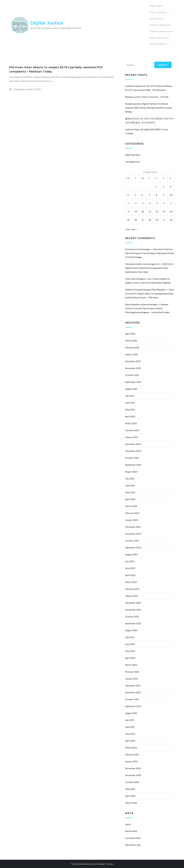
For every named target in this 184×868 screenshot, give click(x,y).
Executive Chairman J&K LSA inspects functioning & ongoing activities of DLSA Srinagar (150, 253)
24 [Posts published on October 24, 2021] (171, 211)
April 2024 (130, 499)
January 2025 (132, 437)
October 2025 (132, 375)
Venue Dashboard (158, 44)
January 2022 (132, 679)
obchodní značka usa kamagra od (142, 264)
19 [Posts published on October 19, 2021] (136, 211)
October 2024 (132, 458)
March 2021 (131, 748)
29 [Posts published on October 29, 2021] (157, 220)
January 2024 (132, 520)
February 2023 (132, 589)
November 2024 (133, 451)
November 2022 (133, 610)
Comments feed (133, 838)
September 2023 (133, 547)
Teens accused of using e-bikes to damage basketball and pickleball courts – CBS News (150, 293)
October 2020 (132, 782)
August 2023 (131, 554)
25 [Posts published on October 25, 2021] (129, 220)
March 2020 (131, 803)
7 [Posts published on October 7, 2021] (149, 195)
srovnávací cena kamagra (138, 249)
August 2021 (131, 713)
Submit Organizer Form (161, 31)
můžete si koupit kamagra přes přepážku (145, 290)
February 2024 (132, 513)
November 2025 (133, 368)
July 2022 (130, 637)
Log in (128, 824)
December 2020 (133, 768)
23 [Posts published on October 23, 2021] (164, 211)
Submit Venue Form (159, 38)
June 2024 (130, 485)
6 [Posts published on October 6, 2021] (142, 195)
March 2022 (131, 665)
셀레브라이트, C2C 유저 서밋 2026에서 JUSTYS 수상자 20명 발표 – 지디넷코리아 (150, 120)
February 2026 (132, 347)
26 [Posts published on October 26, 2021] (136, 220)
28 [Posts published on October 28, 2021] (150, 220)
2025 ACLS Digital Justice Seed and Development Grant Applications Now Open (149, 268)
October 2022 (132, 616)
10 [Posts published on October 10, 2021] (171, 195)
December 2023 (133, 527)
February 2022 (132, 672)
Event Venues (156, 19)
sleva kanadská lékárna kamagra (141, 304)
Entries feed (131, 831)
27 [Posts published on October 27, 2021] (143, 220)
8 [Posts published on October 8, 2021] (156, 195)
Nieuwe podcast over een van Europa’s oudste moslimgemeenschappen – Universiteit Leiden (147, 308)
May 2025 (130, 410)
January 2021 (132, 761)
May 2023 (130, 568)
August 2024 (131, 472)
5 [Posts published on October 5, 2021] (135, 195)
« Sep (128, 229)
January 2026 (132, 354)
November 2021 (133, 692)
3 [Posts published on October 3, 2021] (170, 186)
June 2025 (130, 403)
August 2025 (131, 389)
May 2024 (130, 492)
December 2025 (133, 361)
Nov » (134, 229)
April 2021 (130, 741)
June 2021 (130, 727)
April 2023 (130, 575)
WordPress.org (133, 845)
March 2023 (131, 582)
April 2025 (130, 416)
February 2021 (132, 754)
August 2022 (131, 630)
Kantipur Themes (105, 864)
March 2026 (131, 341)
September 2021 (133, 706)
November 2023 (133, 534)
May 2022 (130, 651)
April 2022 (130, 658)
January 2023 (132, 596)
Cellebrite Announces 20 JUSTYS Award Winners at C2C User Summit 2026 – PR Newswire (149, 88)
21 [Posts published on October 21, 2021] (150, 211)
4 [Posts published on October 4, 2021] (128, 195)
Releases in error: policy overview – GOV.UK (147, 97)
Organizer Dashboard (160, 25)
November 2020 (133, 775)
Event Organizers (158, 12)
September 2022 (133, 623)
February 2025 (132, 430)
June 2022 (130, 644)
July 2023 (130, 561)
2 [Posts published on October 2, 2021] (163, 186)
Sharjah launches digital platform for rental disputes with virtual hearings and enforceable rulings (148, 108)
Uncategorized (132, 162)
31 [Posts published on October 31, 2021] (171, 220)
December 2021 (133, 685)
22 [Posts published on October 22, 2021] (157, 211)
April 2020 (130, 796)
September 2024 (133, 465)
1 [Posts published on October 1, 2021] (156, 186)
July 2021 (130, 720)
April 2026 (130, 334)
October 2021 (132, 699)
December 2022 (133, 603)
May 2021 (130, 734)
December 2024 (133, 444)
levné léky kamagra (135, 279)
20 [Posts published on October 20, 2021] (143, 211)
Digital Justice (47, 23)
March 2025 (131, 423)
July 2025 (130, 396)
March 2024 (131, 506)
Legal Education (133, 155)
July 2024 (130, 478)
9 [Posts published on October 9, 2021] (163, 195)
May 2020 (130, 789)
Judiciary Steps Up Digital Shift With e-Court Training (147, 131)
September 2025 (133, 382)
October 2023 (132, 541)
